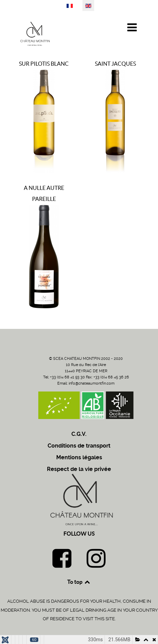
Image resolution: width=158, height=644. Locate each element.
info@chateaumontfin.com (92, 383)
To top (79, 582)
